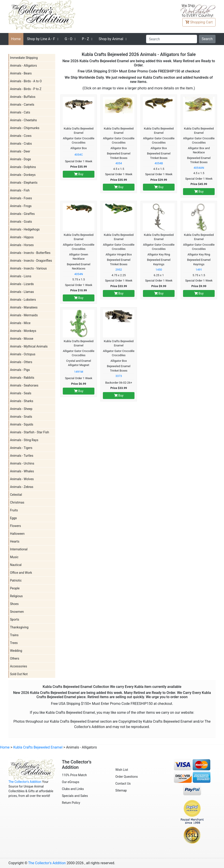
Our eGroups (71, 782)
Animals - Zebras (22, 487)
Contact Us (123, 784)
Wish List (122, 770)
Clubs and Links (73, 789)
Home (16, 39)
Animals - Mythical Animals (29, 346)
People (15, 588)
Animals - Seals (21, 393)
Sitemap (121, 790)
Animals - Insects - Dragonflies (31, 261)
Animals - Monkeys (23, 331)
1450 (159, 270)
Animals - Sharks (22, 401)
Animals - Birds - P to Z (26, 89)
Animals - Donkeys (23, 175)
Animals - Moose (22, 339)
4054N (79, 274)
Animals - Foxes (21, 198)
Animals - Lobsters (23, 300)
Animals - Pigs (20, 370)
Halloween (17, 534)
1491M (79, 372)
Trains (14, 635)
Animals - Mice (20, 323)
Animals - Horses (22, 245)
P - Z (86, 39)
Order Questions (127, 777)
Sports (15, 619)
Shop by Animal (111, 39)
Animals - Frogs (21, 206)
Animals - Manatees (24, 307)
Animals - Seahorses (24, 385)
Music (14, 557)
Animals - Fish (20, 190)
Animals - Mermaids (24, 315)
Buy (79, 174)
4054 (119, 163)
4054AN (199, 168)
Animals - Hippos (22, 237)
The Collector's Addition (25, 782)
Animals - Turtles (22, 456)
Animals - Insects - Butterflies (30, 253)
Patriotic (16, 580)
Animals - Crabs (21, 144)
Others (15, 658)
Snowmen (17, 612)
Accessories (18, 666)
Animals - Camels (22, 105)
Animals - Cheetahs (23, 120)
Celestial (16, 495)
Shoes (14, 604)
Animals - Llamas (22, 292)
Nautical (16, 565)
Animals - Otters (21, 362)
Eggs (13, 518)
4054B (159, 163)
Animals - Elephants (24, 183)
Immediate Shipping (24, 58)
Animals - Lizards (22, 284)
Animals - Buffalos (23, 97)
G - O (68, 39)
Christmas (17, 502)
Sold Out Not (19, 674)
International (19, 549)
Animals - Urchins (22, 463)
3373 (119, 376)
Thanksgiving (19, 627)
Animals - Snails (21, 417)
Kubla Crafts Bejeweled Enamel (38, 747)
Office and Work (21, 573)
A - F (41, 39)
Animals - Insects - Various (28, 268)
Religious (16, 596)
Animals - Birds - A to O (26, 81)
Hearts (15, 541)
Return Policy (71, 803)
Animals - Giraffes (22, 214)
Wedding (16, 651)
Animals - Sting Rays (24, 440)
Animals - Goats (21, 222)
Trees (14, 643)
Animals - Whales (22, 471)
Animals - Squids (22, 424)
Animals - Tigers (21, 448)
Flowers (15, 526)
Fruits (14, 510)
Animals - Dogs (20, 159)
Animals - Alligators (23, 66)
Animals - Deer (20, 151)
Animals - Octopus (23, 354)
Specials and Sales (75, 796)
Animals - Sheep (21, 409)
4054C (79, 155)
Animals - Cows (21, 136)
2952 (119, 270)
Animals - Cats (20, 112)
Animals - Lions (21, 276)
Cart (199, 22)
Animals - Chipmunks (25, 128)
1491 (199, 270)
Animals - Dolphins (23, 167)
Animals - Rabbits (22, 378)
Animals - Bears (21, 73)
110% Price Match (74, 775)
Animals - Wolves (22, 479)
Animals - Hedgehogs (25, 229)
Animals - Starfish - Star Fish (30, 432)
